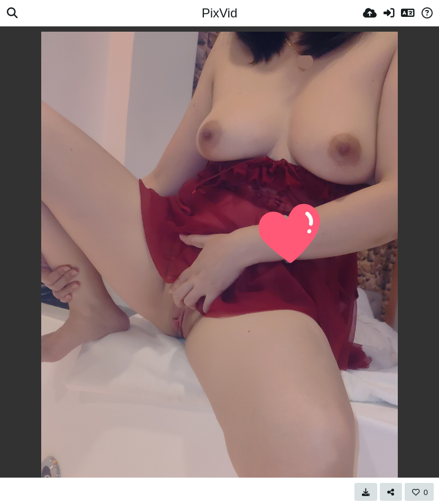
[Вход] (389, 13)
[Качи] (370, 13)
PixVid (220, 13)
